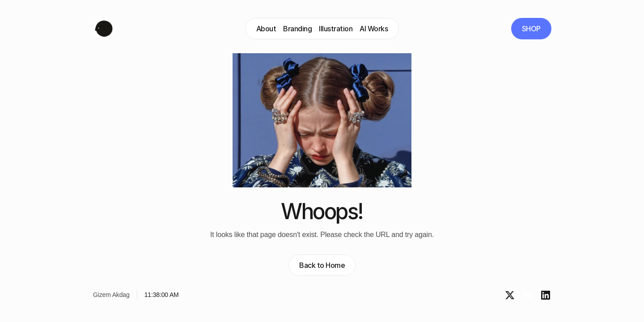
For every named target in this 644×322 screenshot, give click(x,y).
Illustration (336, 29)
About (266, 29)
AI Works (374, 29)
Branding (297, 29)
